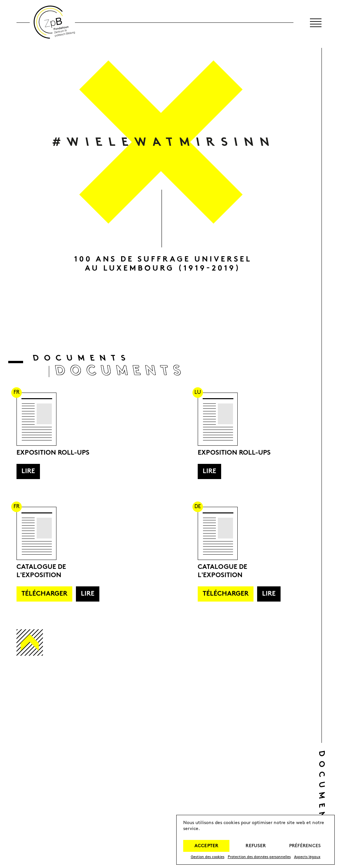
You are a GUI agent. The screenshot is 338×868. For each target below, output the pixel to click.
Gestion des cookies (208, 857)
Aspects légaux (307, 857)
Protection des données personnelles (259, 857)
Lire (28, 471)
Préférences (305, 846)
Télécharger (44, 594)
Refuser (256, 846)
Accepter (206, 846)
